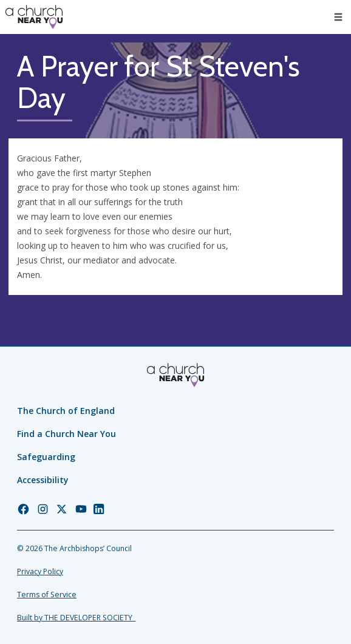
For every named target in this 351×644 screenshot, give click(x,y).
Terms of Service (47, 595)
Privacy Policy (40, 571)
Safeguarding (46, 457)
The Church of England (66, 411)
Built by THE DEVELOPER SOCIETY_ (76, 618)
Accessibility (43, 480)
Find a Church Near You (66, 434)
